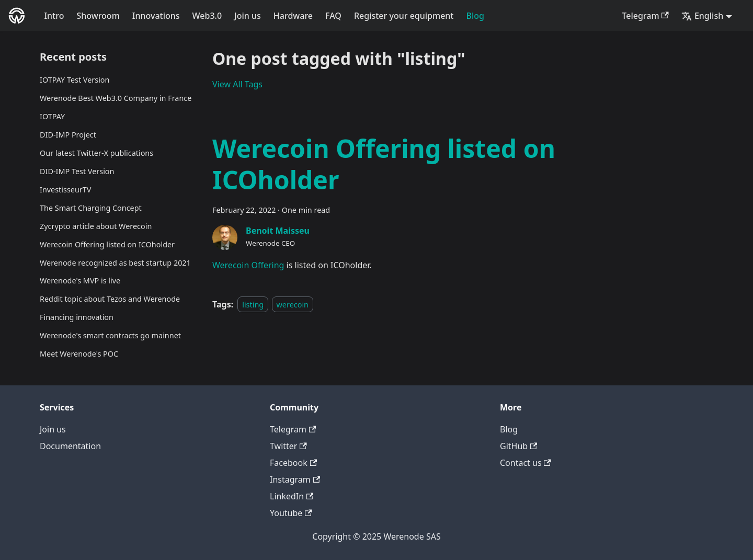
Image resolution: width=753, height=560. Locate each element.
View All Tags (237, 84)
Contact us (526, 463)
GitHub (518, 446)
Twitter (288, 446)
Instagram (295, 479)
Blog (475, 16)
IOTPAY (52, 116)
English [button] (702, 16)
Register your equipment (404, 16)
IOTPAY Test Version (75, 80)
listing (253, 305)
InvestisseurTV (65, 190)
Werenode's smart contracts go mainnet (110, 335)
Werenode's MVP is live (80, 281)
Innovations (156, 16)
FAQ (333, 16)
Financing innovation (77, 317)
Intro (54, 16)
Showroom (98, 16)
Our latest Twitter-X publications (96, 153)
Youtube (291, 513)
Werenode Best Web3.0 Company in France (116, 98)
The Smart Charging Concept (91, 208)
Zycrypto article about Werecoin (96, 226)
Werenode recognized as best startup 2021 (115, 263)
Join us (248, 16)
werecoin (293, 305)
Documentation (70, 446)
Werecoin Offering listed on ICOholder (107, 244)
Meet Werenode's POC (79, 354)
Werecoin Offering (248, 265)
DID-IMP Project (68, 135)
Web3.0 (207, 16)
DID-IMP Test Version (77, 171)
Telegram (645, 16)
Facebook (293, 463)
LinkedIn (292, 496)
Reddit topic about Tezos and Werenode (110, 299)
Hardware (293, 16)
